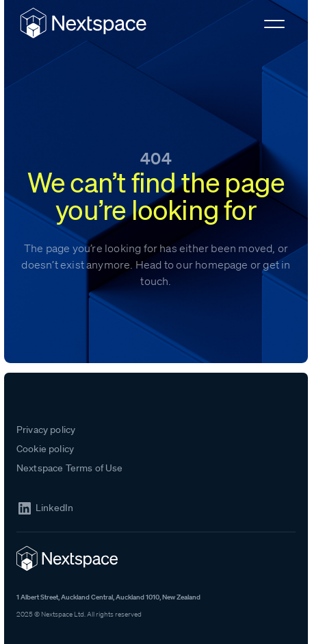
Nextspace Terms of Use (70, 468)
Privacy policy (46, 430)
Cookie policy (45, 449)
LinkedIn (54, 508)
